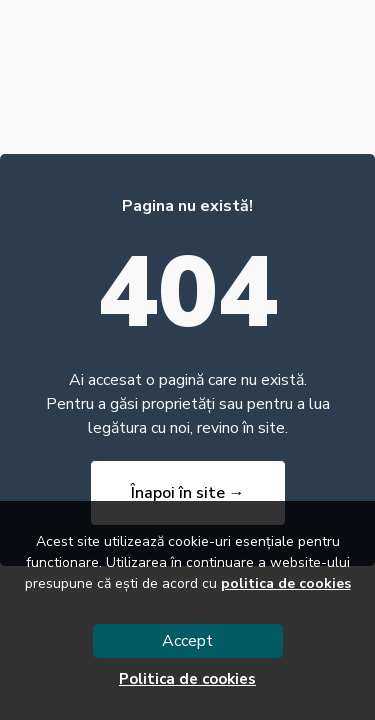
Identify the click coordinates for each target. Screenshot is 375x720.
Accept (187, 641)
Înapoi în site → (188, 493)
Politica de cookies (187, 679)
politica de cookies (286, 583)
